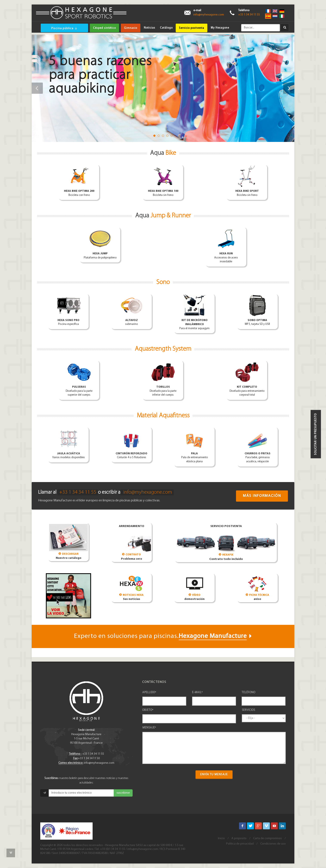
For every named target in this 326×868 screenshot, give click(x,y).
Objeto (148, 710)
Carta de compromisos (268, 838)
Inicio (221, 838)
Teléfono (248, 692)
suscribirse (123, 793)
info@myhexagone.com (209, 15)
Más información (262, 496)
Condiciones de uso (273, 844)
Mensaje (149, 728)
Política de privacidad (240, 844)
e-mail (197, 692)
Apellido (149, 692)
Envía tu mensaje (214, 775)
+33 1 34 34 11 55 (249, 15)
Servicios (248, 710)
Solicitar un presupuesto (316, 434)
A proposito (239, 838)
